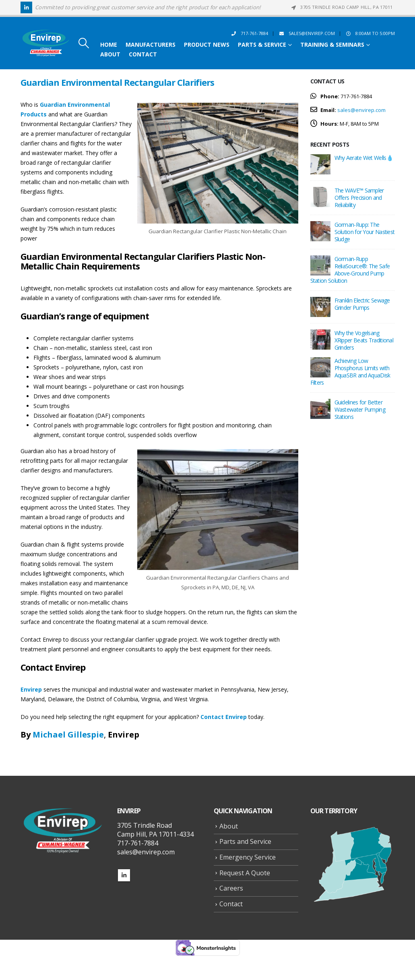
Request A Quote (245, 873)
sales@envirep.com (307, 33)
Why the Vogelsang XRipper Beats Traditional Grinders (364, 340)
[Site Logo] (46, 43)
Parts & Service (262, 45)
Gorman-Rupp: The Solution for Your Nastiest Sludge (365, 232)
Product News (207, 45)
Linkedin (124, 875)
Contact (143, 54)
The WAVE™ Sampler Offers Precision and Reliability (359, 198)
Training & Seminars (332, 45)
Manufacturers (151, 45)
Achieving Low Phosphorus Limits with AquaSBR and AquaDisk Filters (350, 372)
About (110, 54)
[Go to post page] (320, 164)
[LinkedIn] (26, 7)
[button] (84, 43)
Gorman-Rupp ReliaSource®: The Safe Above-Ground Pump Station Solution (350, 270)
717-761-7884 (249, 33)
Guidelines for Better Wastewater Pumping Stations (360, 409)
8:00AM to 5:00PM (370, 33)
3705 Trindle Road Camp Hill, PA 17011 (341, 7)
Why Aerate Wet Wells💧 (364, 158)
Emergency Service (248, 857)
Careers (231, 888)
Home (109, 45)
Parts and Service (245, 841)
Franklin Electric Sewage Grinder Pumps (362, 304)
